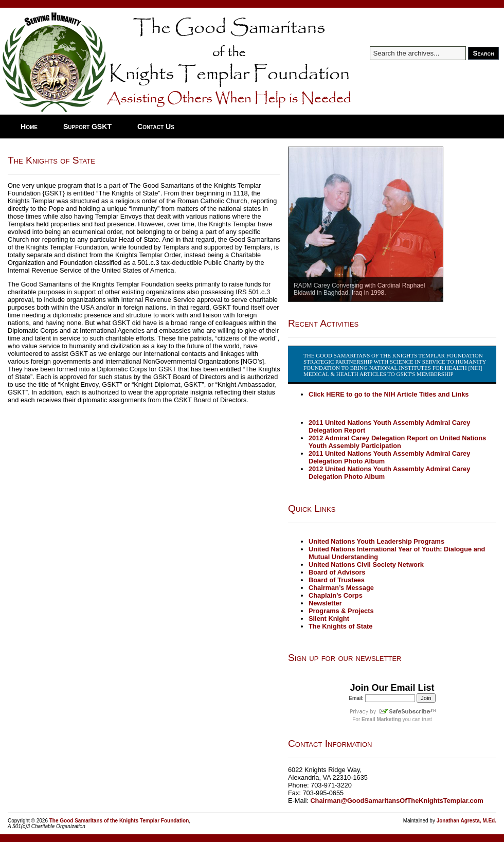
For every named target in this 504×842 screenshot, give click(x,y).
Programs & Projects (341, 611)
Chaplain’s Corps (336, 595)
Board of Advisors (337, 572)
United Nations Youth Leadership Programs (376, 541)
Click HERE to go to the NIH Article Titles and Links (389, 394)
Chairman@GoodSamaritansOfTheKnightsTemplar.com (397, 801)
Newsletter (325, 603)
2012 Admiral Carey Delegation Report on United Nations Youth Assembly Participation (397, 442)
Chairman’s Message (341, 588)
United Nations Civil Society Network (366, 565)
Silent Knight (329, 619)
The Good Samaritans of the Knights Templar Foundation (119, 821)
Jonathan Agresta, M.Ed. (466, 821)
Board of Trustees (337, 580)
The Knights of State (51, 160)
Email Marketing (381, 719)
